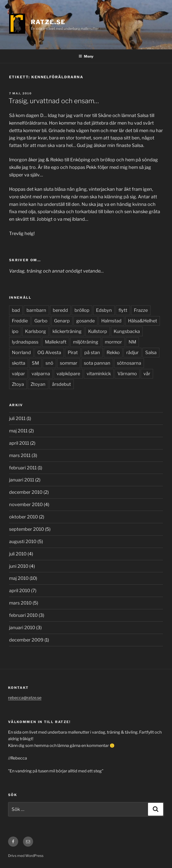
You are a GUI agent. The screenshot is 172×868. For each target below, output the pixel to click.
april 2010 (20, 591)
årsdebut (62, 384)
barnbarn (36, 310)
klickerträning (67, 331)
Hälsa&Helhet (143, 321)
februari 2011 (23, 468)
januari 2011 (22, 480)
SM (35, 363)
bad (16, 310)
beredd (60, 310)
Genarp (62, 321)
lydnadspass (25, 342)
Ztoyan (38, 384)
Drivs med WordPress (26, 856)
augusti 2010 (23, 541)
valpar (18, 374)
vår (147, 374)
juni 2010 (19, 566)
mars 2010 (20, 603)
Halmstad (111, 321)
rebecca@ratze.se (25, 698)
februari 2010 (23, 615)
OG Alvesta (49, 352)
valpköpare (68, 374)
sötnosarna (129, 363)
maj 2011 (18, 431)
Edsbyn (104, 310)
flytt (123, 310)
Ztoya (18, 384)
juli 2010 (18, 554)
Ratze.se (48, 22)
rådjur (132, 352)
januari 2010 (22, 628)
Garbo (41, 321)
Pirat (73, 352)
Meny (86, 56)
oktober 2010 (23, 517)
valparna (41, 374)
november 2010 (26, 504)
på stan (92, 352)
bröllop (82, 310)
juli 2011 (17, 418)
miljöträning (86, 342)
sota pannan (97, 363)
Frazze (141, 310)
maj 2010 (19, 578)
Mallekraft (56, 342)
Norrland (21, 352)
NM (132, 342)
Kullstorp (98, 331)
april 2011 (19, 443)
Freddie (20, 321)
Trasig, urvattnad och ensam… (54, 101)
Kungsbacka (127, 331)
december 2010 (26, 492)
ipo (15, 331)
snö (49, 363)
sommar (69, 363)
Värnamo (127, 374)
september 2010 (27, 529)
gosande (85, 321)
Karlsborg (35, 331)
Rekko (113, 352)
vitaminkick (99, 374)
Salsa (151, 352)
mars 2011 (20, 455)
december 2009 (26, 640)
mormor (113, 342)
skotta (19, 363)
